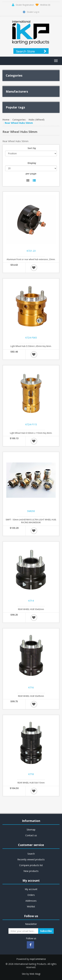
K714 (31, 601)
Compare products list (31, 865)
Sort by (32, 148)
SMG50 (31, 511)
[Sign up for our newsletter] (23, 931)
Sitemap (31, 830)
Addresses (31, 901)
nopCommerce (38, 959)
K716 (31, 688)
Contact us (31, 835)
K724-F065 (31, 338)
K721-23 (31, 251)
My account (31, 889)
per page (31, 174)
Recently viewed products (31, 859)
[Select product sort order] (31, 153)
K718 (31, 774)
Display (32, 163)
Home (6, 120)
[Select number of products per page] (31, 168)
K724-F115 (31, 424)
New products (31, 871)
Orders (31, 895)
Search (31, 854)
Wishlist (31, 906)
